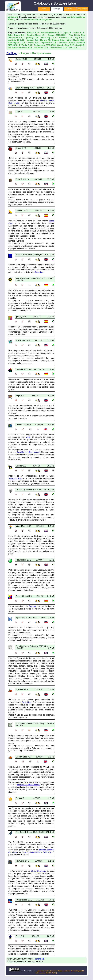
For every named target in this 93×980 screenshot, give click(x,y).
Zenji (28, 437)
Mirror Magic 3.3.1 (75, 40)
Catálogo (57, 9)
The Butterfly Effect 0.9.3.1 (20, 48)
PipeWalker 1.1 (49, 43)
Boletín (70, 9)
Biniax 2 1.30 (33, 33)
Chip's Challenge (38, 871)
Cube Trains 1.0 (16, 35)
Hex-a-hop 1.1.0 (48, 38)
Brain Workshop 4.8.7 (51, 33)
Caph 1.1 (67, 33)
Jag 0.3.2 (79, 38)
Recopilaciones (82, 9)
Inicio (44, 9)
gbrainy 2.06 (32, 38)
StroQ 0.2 (80, 45)
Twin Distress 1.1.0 (58, 48)
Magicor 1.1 (32, 40)
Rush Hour (27, 702)
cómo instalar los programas (39, 20)
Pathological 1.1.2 (16, 43)
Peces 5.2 (33, 43)
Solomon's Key (15, 478)
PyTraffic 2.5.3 (26, 45)
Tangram (32, 606)
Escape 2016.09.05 (56, 35)
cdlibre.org (13, 17)
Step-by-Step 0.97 (65, 45)
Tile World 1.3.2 (41, 48)
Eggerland (40, 272)
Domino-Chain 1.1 (36, 35)
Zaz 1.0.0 (73, 48)
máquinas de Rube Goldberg (38, 852)
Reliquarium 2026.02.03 (45, 45)
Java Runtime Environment (28, 452)
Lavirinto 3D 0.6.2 (16, 40)
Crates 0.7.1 (79, 33)
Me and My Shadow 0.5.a (52, 40)
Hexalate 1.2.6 (65, 38)
